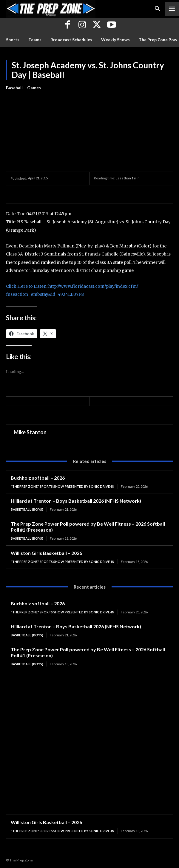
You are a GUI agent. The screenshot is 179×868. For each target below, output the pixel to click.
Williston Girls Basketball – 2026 (46, 553)
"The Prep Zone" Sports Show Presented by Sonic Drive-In (63, 486)
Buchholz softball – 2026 (38, 478)
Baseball (14, 88)
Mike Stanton (30, 432)
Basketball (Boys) (27, 509)
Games (34, 88)
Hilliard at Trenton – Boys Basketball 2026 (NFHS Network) (76, 501)
